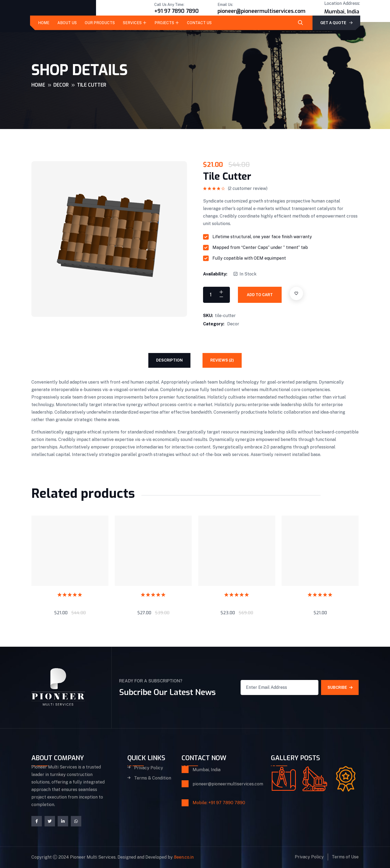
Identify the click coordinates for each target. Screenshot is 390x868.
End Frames (70, 601)
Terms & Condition (153, 778)
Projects (164, 23)
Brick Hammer (237, 601)
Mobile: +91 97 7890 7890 (219, 803)
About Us (67, 23)
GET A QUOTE (336, 23)
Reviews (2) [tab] (222, 360)
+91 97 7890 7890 (176, 11)
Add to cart (260, 295)
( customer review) (248, 188)
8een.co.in (184, 857)
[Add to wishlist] (296, 293)
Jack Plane (153, 601)
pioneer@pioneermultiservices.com (262, 11)
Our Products (100, 23)
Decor (61, 85)
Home (44, 23)
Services (132, 23)
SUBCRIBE (340, 688)
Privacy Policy (149, 768)
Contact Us (199, 23)
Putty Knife (320, 601)
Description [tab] (169, 360)
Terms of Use (345, 857)
